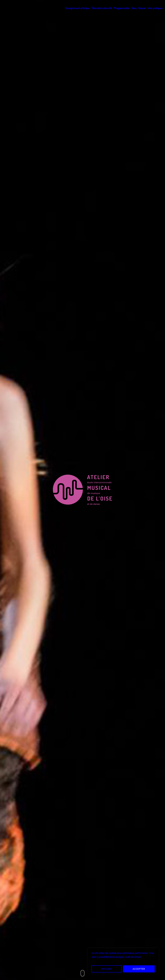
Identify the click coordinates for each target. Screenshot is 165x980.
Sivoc (134, 8)
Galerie (142, 8)
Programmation (122, 8)
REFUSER (107, 969)
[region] (123, 961)
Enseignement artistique (78, 8)
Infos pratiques (155, 8)
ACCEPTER (139, 969)
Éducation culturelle (102, 8)
